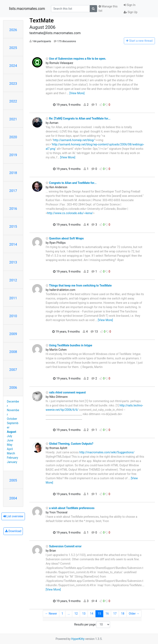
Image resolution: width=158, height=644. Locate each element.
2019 (13, 155)
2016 (13, 209)
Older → (134, 614)
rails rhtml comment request (66, 392)
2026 (13, 30)
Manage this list (108, 9)
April (10, 449)
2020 (13, 137)
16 (107, 614)
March (11, 453)
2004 (13, 498)
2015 (13, 226)
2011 (13, 298)
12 (76, 614)
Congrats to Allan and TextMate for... (71, 183)
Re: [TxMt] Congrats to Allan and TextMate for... (78, 118)
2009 (13, 334)
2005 (13, 480)
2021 (13, 119)
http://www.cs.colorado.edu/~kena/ (70, 213)
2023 (13, 84)
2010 (13, 316)
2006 (13, 388)
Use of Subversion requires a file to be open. (76, 59)
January (12, 462)
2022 (13, 101)
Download (13, 531)
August (12, 432)
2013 (13, 262)
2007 (13, 370)
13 (84, 614)
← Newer (51, 614)
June (10, 440)
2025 (13, 48)
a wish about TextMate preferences (70, 508)
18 (123, 614)
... (69, 614)
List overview (13, 516)
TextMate (42, 20)
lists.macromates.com (27, 9)
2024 (13, 66)
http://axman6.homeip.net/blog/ (74, 140)
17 (115, 614)
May (10, 445)
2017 (13, 191)
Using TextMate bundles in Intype (69, 345)
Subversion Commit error (64, 546)
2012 (13, 280)
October (12, 419)
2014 (13, 244)
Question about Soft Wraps (65, 238)
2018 (13, 173)
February (13, 458)
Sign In (130, 5)
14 (92, 614)
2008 (13, 352)
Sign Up (131, 12)
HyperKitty (78, 639)
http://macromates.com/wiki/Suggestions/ (107, 452)
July (10, 436)
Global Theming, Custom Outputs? (70, 444)
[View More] (77, 93)
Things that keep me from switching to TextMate (79, 285)
